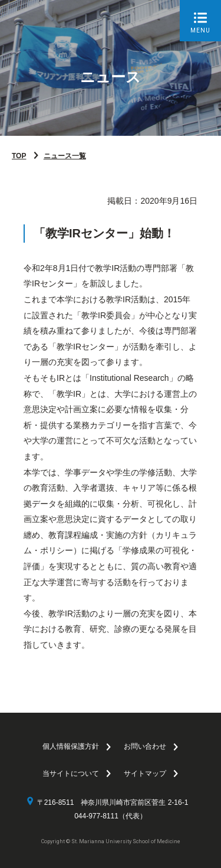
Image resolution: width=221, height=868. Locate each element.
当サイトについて (71, 774)
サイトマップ (145, 774)
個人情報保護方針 (71, 746)
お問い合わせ (145, 746)
